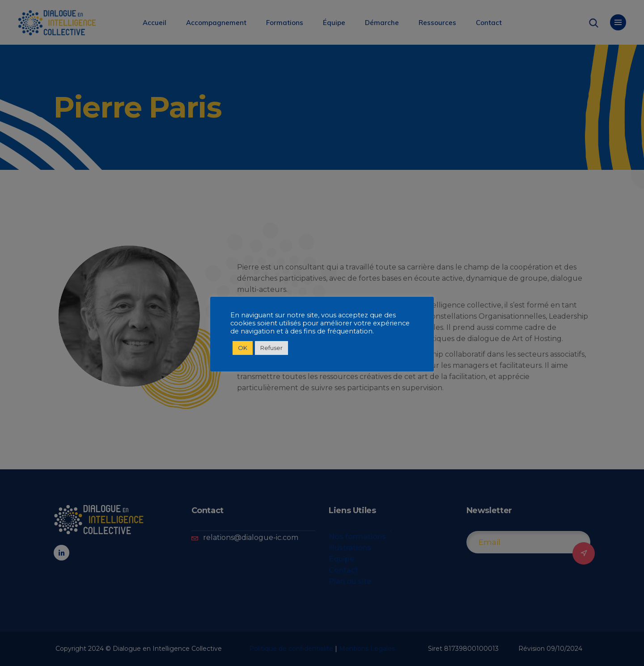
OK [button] (243, 348)
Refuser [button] (271, 348)
